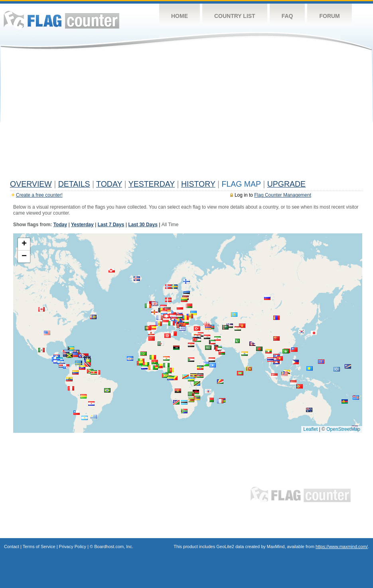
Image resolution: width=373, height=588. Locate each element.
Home (180, 16)
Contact (12, 547)
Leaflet (310, 429)
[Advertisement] (186, 116)
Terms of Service (39, 547)
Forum (329, 16)
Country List (235, 16)
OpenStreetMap (343, 429)
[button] (153, 327)
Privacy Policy (73, 547)
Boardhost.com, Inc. (114, 547)
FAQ (287, 16)
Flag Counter (61, 20)
